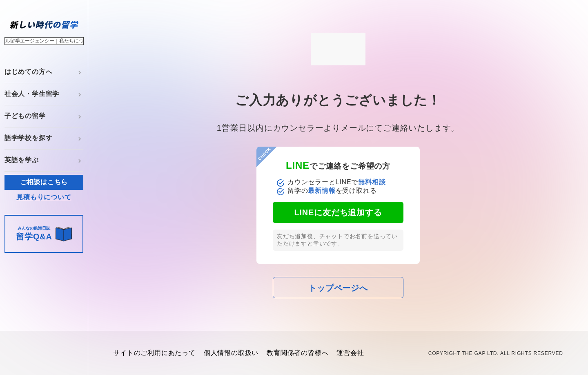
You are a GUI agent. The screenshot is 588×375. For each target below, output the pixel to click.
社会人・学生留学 (32, 94)
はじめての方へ (29, 72)
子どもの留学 (25, 116)
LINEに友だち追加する (338, 212)
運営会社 (350, 353)
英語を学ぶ (22, 160)
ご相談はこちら (44, 182)
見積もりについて (44, 197)
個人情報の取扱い (231, 353)
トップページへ (338, 288)
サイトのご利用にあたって (154, 353)
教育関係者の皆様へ (297, 353)
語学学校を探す (29, 138)
